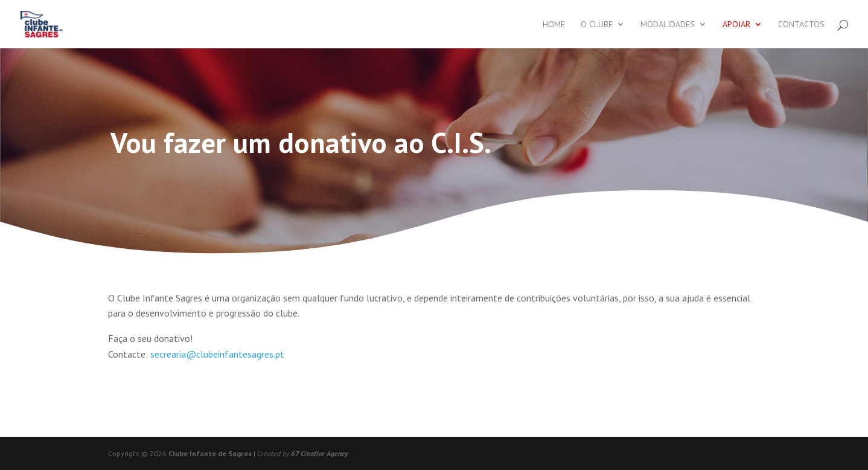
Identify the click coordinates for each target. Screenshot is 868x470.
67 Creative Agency (319, 453)
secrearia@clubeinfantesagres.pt (217, 354)
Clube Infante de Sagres (210, 453)
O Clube (597, 25)
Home (554, 25)
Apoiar (736, 25)
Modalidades (668, 25)
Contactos (801, 25)
